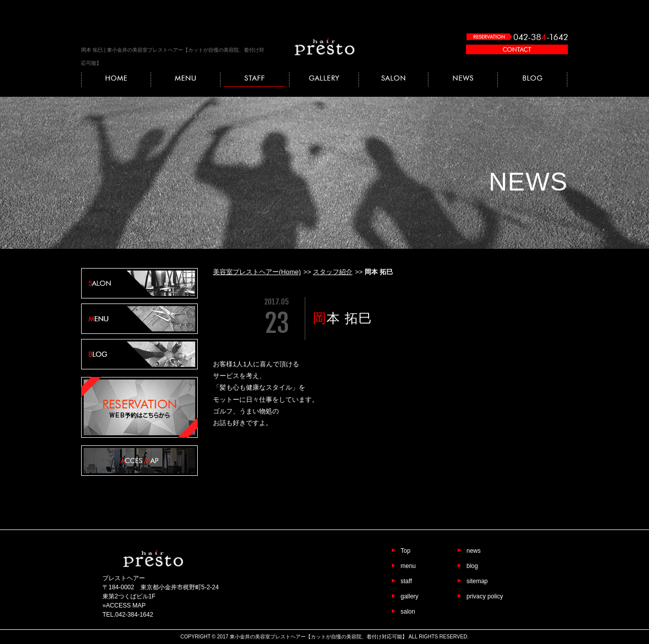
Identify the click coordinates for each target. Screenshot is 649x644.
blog (472, 566)
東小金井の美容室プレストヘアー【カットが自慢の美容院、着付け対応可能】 (318, 637)
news (474, 551)
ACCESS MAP (126, 605)
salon (408, 612)
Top (405, 551)
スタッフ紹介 (333, 272)
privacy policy (485, 596)
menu (408, 566)
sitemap (477, 581)
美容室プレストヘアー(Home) (257, 272)
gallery (409, 596)
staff (406, 581)
